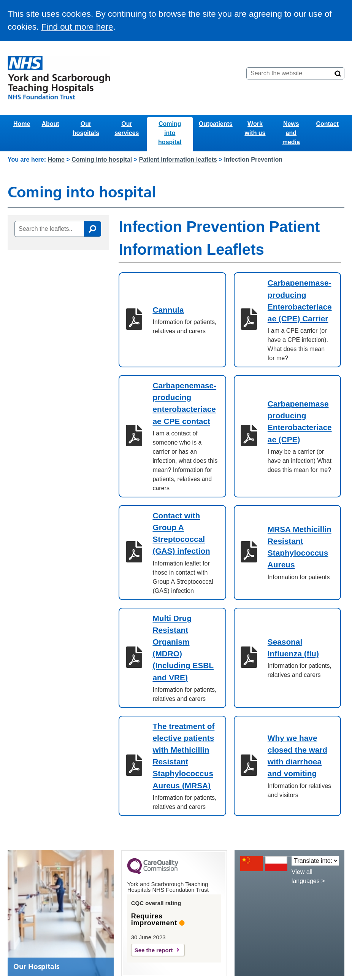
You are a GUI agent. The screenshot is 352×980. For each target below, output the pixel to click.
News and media (291, 133)
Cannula (168, 310)
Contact (327, 124)
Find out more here (77, 27)
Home (22, 124)
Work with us (255, 128)
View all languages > (308, 876)
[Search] (338, 73)
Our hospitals (86, 128)
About (50, 124)
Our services (127, 128)
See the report (154, 950)
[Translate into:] (315, 861)
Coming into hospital (170, 133)
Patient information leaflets (178, 160)
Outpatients (216, 124)
